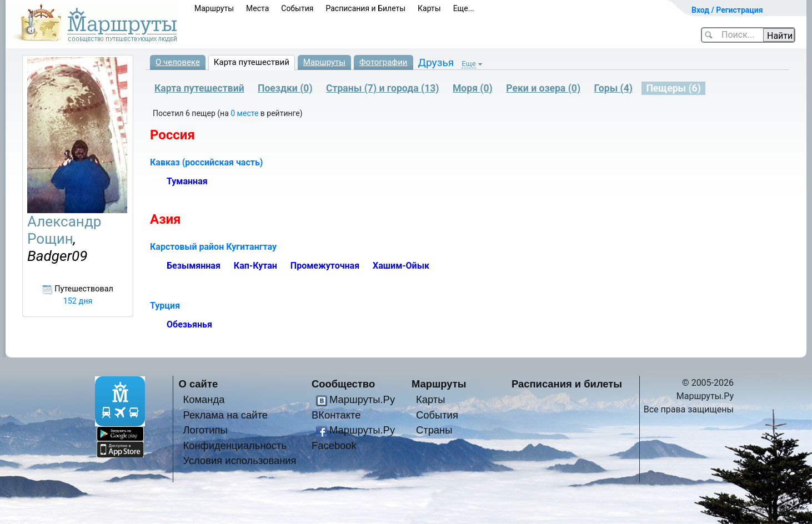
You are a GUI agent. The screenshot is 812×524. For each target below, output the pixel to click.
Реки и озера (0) (543, 88)
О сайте (199, 384)
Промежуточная (325, 266)
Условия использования (239, 460)
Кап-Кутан (255, 266)
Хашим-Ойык (401, 266)
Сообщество (343, 384)
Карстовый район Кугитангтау (213, 247)
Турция (165, 306)
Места (257, 8)
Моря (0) (473, 88)
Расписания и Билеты (365, 8)
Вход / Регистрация (727, 10)
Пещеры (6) (673, 88)
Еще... (464, 8)
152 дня (78, 301)
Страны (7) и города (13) (383, 88)
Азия (166, 219)
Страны (434, 430)
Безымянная (194, 266)
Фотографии (384, 62)
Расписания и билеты (567, 384)
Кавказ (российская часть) (206, 162)
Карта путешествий (252, 62)
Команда (204, 399)
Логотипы (205, 430)
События (297, 8)
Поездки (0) (285, 88)
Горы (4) (613, 88)
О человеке (178, 62)
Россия (172, 135)
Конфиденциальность (235, 445)
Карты (429, 8)
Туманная (187, 181)
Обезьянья (189, 324)
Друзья (436, 62)
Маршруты (214, 8)
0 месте (245, 113)
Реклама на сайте (225, 415)
